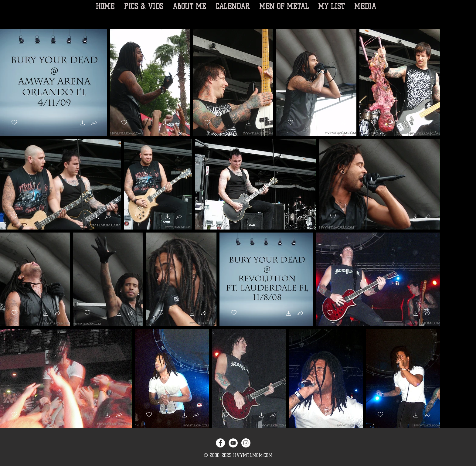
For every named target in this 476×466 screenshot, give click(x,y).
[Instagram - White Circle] (246, 443)
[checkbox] (14, 122)
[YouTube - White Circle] (233, 443)
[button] (83, 124)
